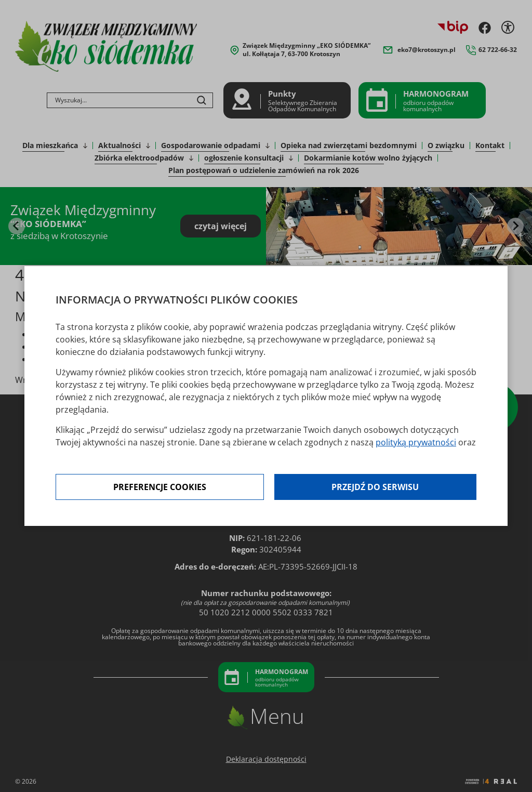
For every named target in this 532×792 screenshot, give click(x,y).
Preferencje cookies (160, 487)
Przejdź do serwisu (375, 487)
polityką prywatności (416, 442)
